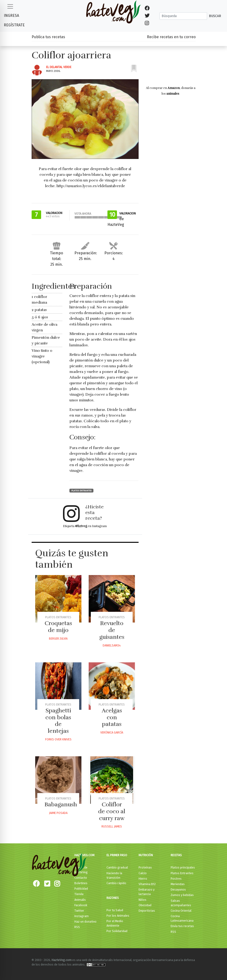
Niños (142, 900)
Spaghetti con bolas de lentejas (58, 721)
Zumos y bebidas (182, 895)
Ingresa (11, 16)
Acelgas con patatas (112, 717)
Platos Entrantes (81, 491)
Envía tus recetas (182, 926)
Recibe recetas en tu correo (171, 37)
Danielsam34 (112, 645)
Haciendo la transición (114, 875)
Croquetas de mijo (58, 627)
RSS (77, 927)
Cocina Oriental (181, 911)
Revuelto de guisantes (112, 630)
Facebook (81, 905)
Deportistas (147, 911)
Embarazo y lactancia (147, 892)
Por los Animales (118, 916)
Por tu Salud (115, 910)
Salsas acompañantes (181, 903)
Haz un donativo (85, 922)
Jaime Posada (58, 813)
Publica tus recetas (48, 37)
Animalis (80, 900)
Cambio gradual (117, 867)
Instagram (82, 916)
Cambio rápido (116, 883)
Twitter (79, 911)
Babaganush (61, 804)
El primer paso (117, 855)
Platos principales (183, 867)
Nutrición (146, 855)
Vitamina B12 (147, 884)
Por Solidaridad (117, 931)
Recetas (176, 855)
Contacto (81, 878)
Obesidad (145, 905)
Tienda (79, 894)
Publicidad (81, 889)
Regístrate (14, 25)
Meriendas (178, 884)
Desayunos (178, 889)
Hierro (143, 879)
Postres (176, 879)
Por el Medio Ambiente (115, 923)
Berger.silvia (58, 639)
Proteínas (145, 867)
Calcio (143, 873)
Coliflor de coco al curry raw (112, 811)
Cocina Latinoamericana (182, 918)
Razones (113, 898)
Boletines (81, 883)
